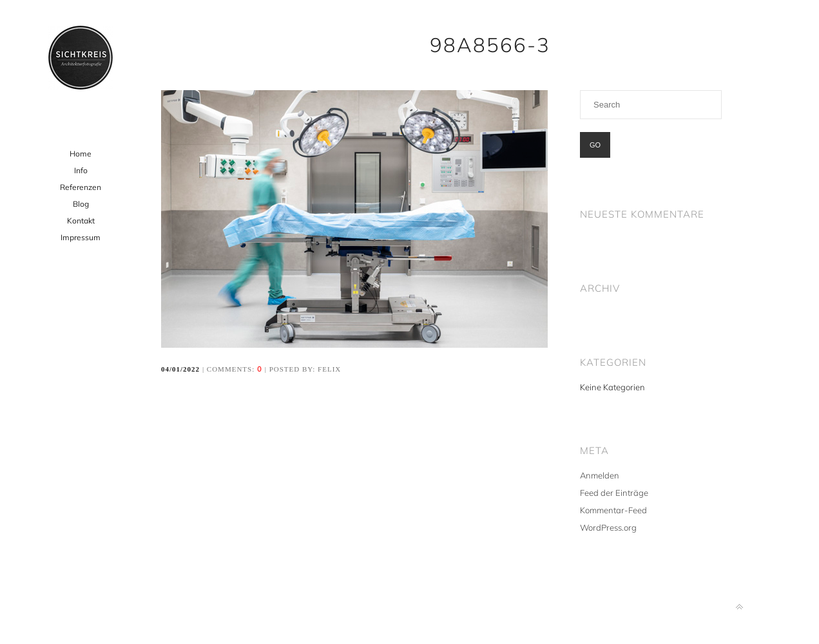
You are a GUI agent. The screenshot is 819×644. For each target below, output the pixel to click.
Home (81, 154)
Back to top (739, 607)
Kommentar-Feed (613, 510)
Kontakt (81, 221)
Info (81, 170)
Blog (81, 204)
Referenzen (81, 187)
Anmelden (600, 475)
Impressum (81, 237)
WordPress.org (608, 527)
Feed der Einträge (614, 493)
